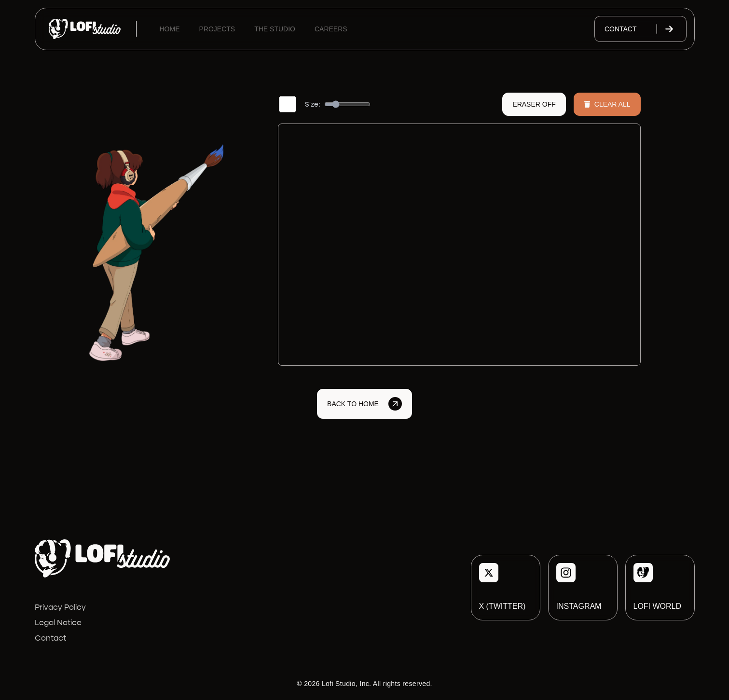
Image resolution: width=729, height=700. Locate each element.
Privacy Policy (60, 607)
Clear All (607, 104)
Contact (640, 29)
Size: (313, 104)
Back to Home (364, 404)
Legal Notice (58, 623)
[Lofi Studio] (85, 29)
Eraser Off (534, 104)
